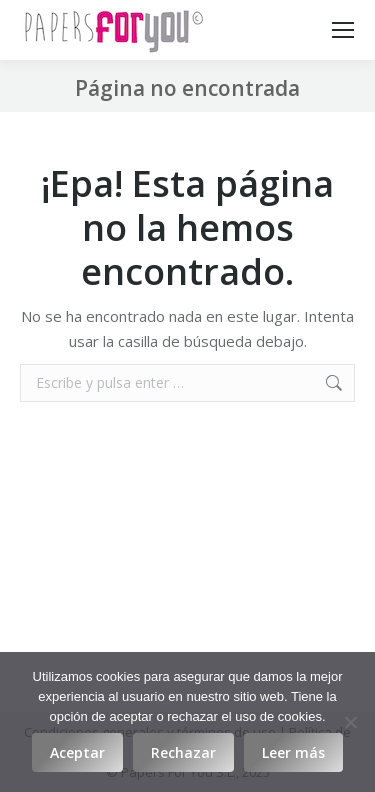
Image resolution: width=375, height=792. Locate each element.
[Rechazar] (350, 722)
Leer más (293, 752)
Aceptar (77, 752)
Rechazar (183, 752)
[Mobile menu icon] (343, 30)
